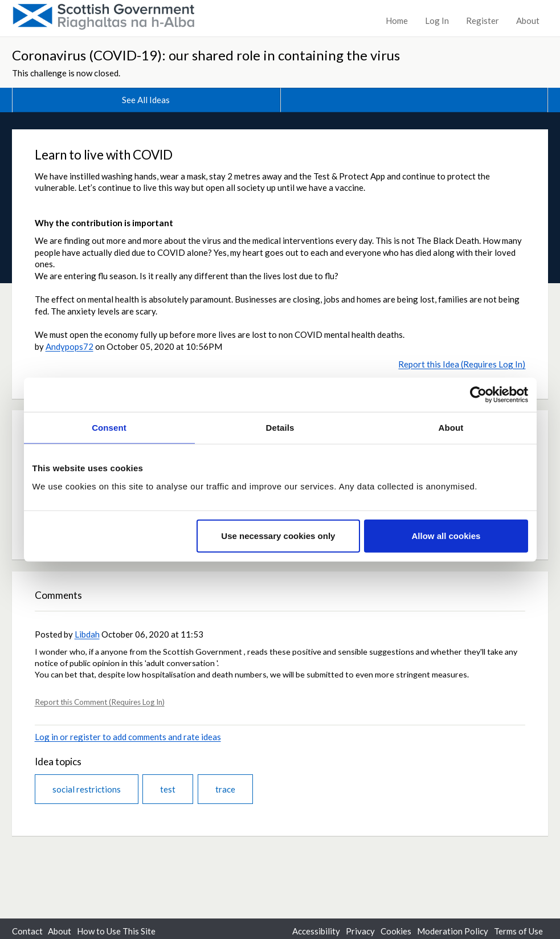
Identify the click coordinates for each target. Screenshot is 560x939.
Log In (437, 21)
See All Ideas (146, 100)
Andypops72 (70, 346)
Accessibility (316, 931)
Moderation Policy (453, 931)
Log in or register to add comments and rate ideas (128, 737)
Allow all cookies (446, 535)
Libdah (87, 634)
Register (483, 21)
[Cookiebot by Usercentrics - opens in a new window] (478, 395)
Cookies (396, 931)
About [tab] (451, 428)
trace (225, 789)
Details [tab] (280, 428)
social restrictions (87, 789)
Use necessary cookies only (278, 535)
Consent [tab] (109, 428)
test (168, 789)
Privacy (360, 931)
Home (397, 21)
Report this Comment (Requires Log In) (100, 702)
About (528, 21)
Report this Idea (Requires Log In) (462, 364)
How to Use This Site (116, 931)
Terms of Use (518, 931)
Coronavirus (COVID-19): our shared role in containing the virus (206, 55)
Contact (27, 931)
